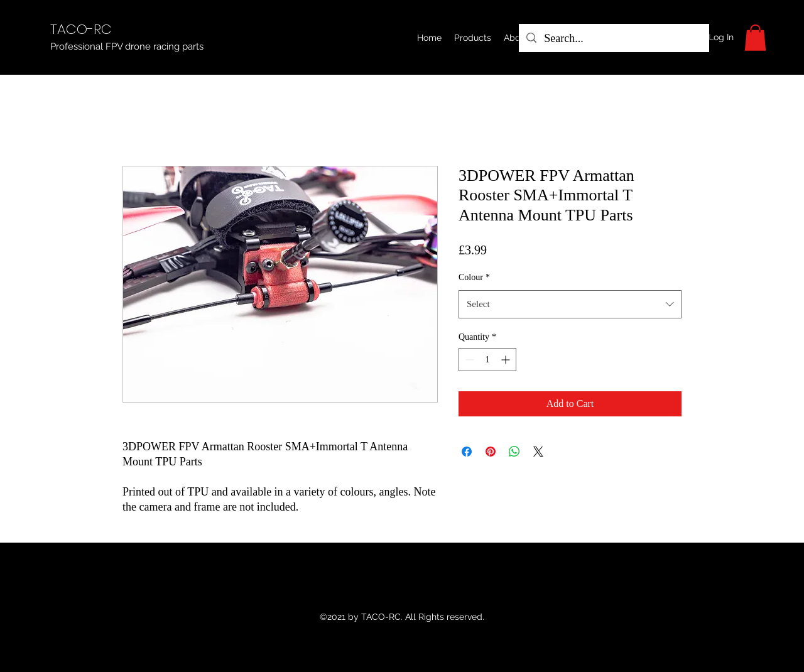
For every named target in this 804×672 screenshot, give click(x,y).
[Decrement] (468, 360)
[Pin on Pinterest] (491, 452)
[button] (473, 38)
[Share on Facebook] (467, 452)
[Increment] (507, 360)
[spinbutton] (487, 360)
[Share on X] (538, 452)
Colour (474, 277)
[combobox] (570, 304)
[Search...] (613, 39)
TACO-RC (81, 29)
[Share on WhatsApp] (514, 452)
